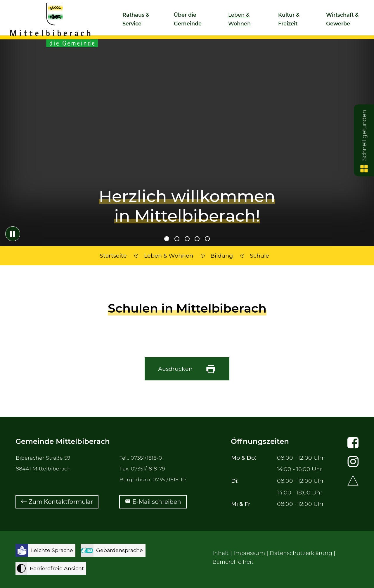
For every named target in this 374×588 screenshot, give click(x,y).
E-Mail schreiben (157, 502)
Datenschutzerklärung (301, 553)
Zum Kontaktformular (61, 502)
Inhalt (221, 553)
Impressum (249, 553)
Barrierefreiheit (233, 562)
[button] (138, 21)
